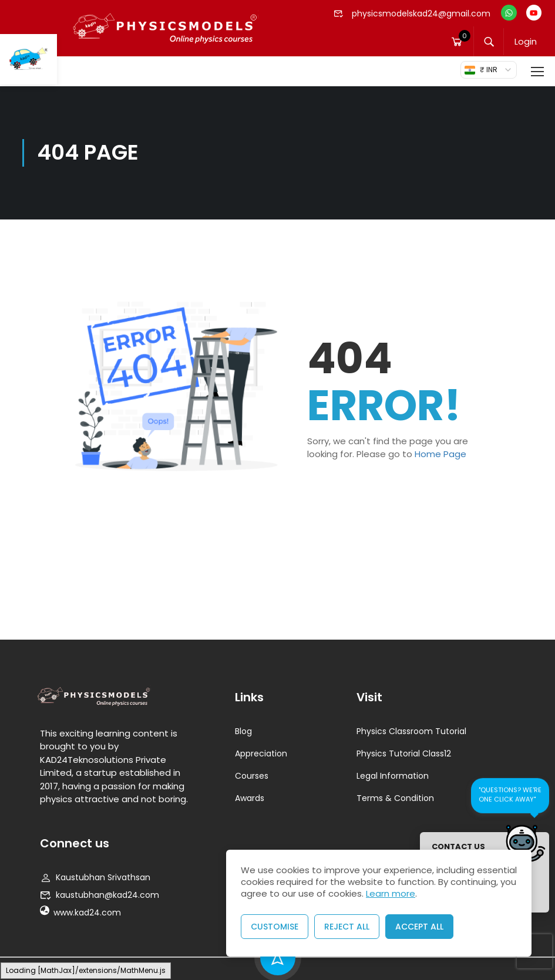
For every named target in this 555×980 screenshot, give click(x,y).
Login (527, 42)
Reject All (347, 927)
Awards (250, 798)
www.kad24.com (80, 913)
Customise (275, 927)
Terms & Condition (395, 798)
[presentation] (534, 952)
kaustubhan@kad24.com (100, 895)
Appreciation (261, 753)
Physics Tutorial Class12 (404, 753)
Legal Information (393, 776)
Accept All (419, 927)
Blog (243, 731)
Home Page (440, 454)
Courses (252, 776)
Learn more (391, 893)
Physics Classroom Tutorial (411, 731)
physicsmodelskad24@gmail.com (412, 13)
